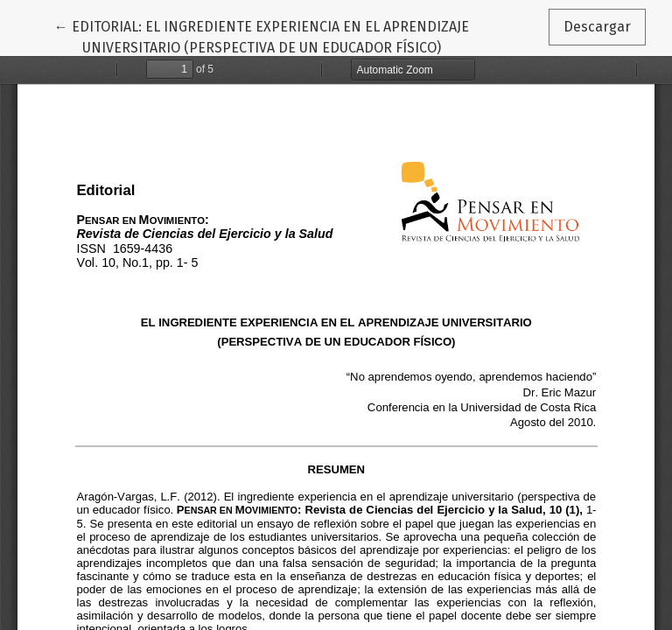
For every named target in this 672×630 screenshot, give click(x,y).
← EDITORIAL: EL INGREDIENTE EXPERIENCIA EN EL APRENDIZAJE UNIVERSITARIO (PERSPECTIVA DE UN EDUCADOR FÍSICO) (262, 36)
